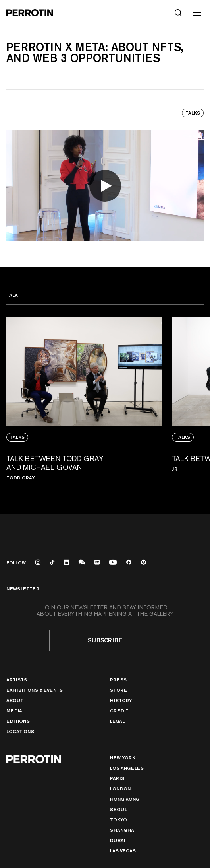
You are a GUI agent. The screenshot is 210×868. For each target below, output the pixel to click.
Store (118, 690)
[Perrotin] (30, 13)
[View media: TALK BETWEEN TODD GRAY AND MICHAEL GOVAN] (84, 403)
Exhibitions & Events (35, 690)
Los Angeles (127, 768)
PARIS (117, 778)
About (15, 700)
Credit (119, 711)
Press (118, 680)
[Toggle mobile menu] (197, 13)
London (120, 789)
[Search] (178, 13)
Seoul (118, 809)
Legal (117, 721)
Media (14, 711)
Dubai (118, 840)
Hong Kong (125, 799)
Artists (17, 680)
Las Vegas (123, 851)
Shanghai (123, 830)
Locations (20, 731)
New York (123, 758)
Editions (18, 721)
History (121, 700)
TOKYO (118, 820)
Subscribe (105, 640)
